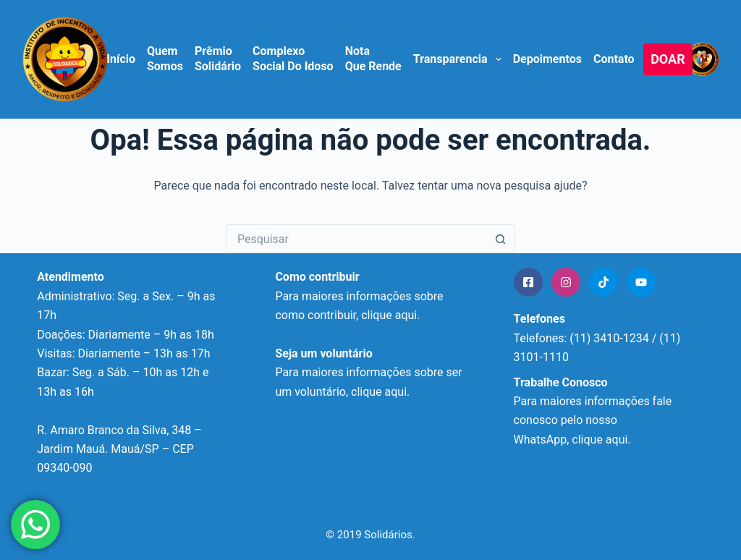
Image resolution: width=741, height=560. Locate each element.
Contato (614, 59)
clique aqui (379, 392)
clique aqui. (390, 315)
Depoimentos (547, 59)
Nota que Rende (373, 59)
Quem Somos (165, 59)
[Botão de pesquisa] (501, 239)
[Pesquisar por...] (356, 239)
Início (121, 59)
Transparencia (458, 59)
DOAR (668, 59)
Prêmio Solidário (218, 59)
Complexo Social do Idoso (293, 59)
